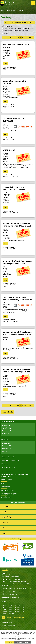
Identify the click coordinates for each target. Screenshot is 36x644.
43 (30, 38)
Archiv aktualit (8, 412)
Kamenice (5, 507)
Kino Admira (11, 26)
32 (25, 38)
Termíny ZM (7, 428)
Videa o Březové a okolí (8, 467)
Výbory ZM (6, 434)
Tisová (4, 533)
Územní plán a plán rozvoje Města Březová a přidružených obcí (14, 475)
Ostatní (5, 33)
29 (18, 38)
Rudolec (4, 512)
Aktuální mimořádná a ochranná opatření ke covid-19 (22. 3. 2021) (17, 333)
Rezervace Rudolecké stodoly (11, 539)
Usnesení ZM (7, 431)
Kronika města (5, 487)
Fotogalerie (4, 464)
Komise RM (6, 451)
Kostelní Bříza (7, 517)
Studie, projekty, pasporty (9, 494)
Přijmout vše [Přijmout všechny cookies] (9, 642)
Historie (3, 483)
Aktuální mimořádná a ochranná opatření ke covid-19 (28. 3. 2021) (17, 225)
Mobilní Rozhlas (6, 497)
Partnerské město (6, 480)
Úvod (3, 11)
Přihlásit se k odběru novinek (23, 23)
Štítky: (3, 26)
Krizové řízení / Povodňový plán (11, 460)
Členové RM (6, 443)
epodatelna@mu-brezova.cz (18, 581)
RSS (7, 23)
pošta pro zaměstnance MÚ (15, 618)
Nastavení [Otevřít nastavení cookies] (27, 642)
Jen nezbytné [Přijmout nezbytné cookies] (19, 642)
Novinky (4, 418)
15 (11, 38)
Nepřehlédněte (8, 31)
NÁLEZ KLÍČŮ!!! (9, 150)
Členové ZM (6, 425)
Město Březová (11, 11)
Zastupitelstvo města (7, 421)
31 (23, 38)
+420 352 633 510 (15, 580)
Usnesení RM (7, 449)
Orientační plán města (8, 457)
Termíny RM (7, 446)
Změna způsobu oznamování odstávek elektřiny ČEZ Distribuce (17, 298)
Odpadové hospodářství (22, 31)
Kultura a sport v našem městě (12, 28)
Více (5, 64)
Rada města (4, 439)
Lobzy (4, 528)
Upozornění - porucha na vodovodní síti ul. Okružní (14, 188)
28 (16, 38)
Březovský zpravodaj (7, 471)
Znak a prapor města (7, 490)
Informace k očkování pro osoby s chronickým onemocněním (17, 262)
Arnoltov (5, 522)
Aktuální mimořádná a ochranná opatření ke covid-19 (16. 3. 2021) (17, 371)
